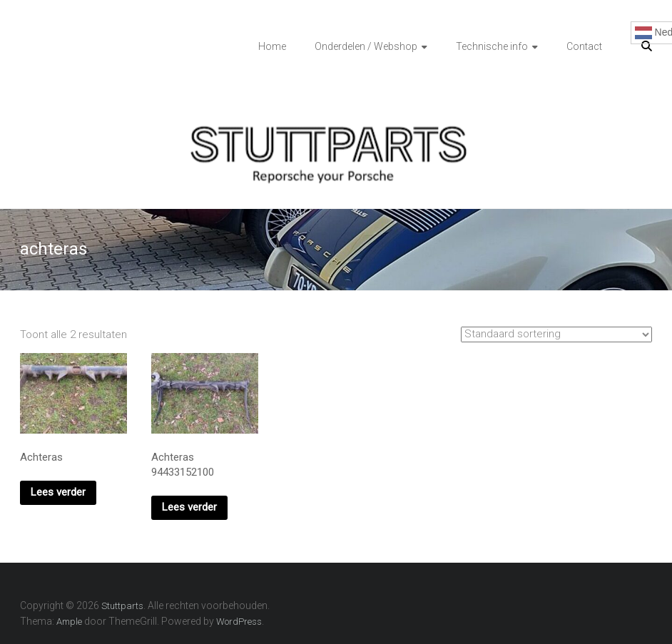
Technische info (492, 46)
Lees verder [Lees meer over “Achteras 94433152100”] (189, 507)
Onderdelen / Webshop (366, 46)
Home (272, 46)
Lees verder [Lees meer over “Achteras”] (58, 492)
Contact (584, 46)
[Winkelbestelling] (556, 334)
